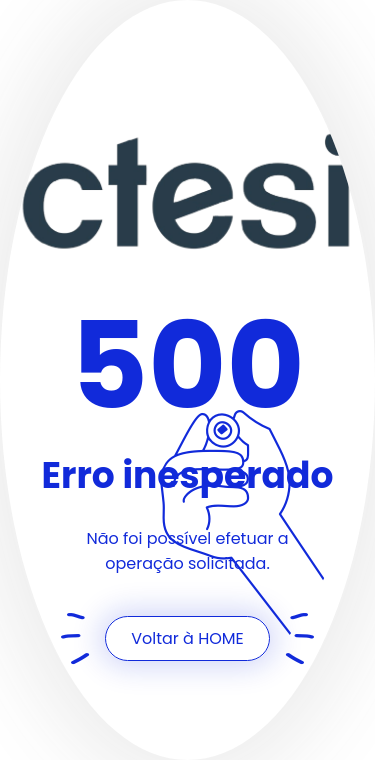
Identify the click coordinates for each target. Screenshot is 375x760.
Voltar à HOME (187, 638)
